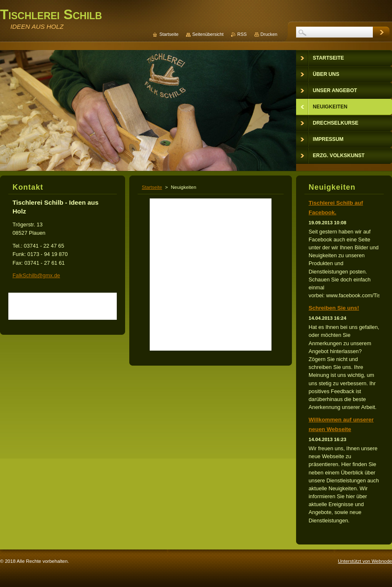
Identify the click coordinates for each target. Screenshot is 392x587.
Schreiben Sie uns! (334, 308)
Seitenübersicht (208, 34)
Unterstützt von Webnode (365, 561)
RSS (242, 34)
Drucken (269, 34)
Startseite (152, 187)
